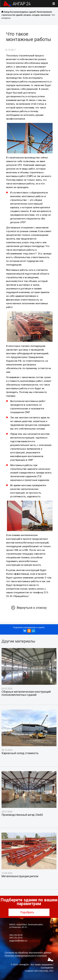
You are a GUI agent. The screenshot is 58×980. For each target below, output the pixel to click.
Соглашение (47, 968)
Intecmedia (44, 971)
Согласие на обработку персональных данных (28, 953)
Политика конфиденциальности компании (26, 956)
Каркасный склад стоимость (20, 753)
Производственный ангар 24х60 (22, 815)
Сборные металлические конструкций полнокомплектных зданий (26, 693)
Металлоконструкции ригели (20, 876)
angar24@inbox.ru (18, 941)
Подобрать (29, 912)
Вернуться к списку (32, 608)
